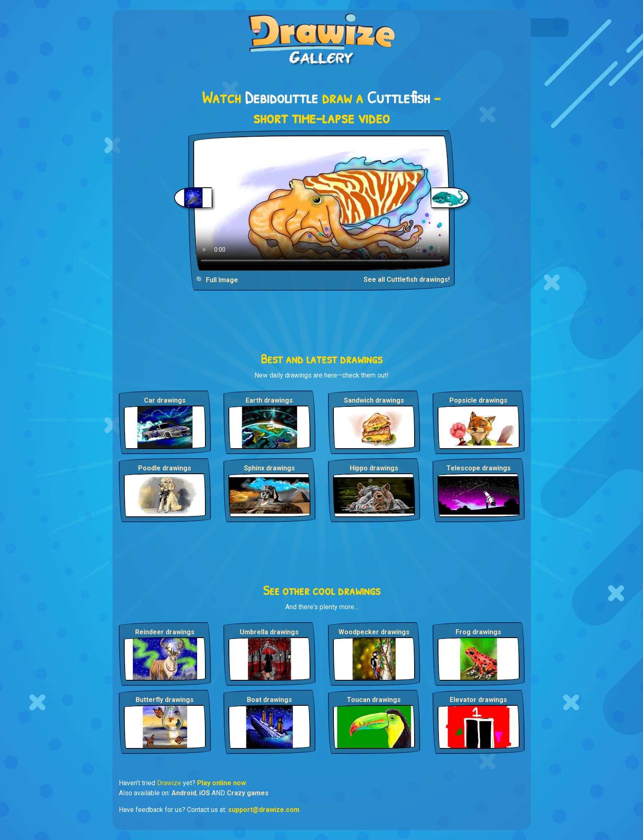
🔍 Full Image (217, 280)
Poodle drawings (165, 468)
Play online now (222, 783)
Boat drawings (269, 700)
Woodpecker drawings (374, 632)
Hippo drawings (374, 468)
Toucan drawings (374, 700)
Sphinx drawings (269, 468)
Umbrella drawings (269, 632)
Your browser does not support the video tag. (321, 203)
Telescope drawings (479, 468)
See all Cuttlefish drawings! (407, 280)
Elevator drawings (478, 700)
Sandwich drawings (374, 400)
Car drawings (165, 400)
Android (184, 793)
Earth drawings (269, 400)
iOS (205, 793)
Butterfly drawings (165, 700)
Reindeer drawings (165, 632)
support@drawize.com (264, 810)
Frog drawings (478, 632)
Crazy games (248, 793)
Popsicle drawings (478, 400)
